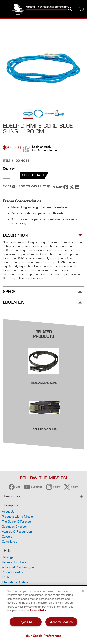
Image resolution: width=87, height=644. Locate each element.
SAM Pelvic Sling (45, 429)
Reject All (25, 622)
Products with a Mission (18, 516)
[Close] (83, 591)
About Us (8, 512)
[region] (43, 615)
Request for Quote (14, 562)
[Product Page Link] (44, 379)
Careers (7, 536)
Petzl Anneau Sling (43, 383)
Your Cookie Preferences (44, 636)
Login (36, 147)
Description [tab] (15, 235)
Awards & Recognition (17, 531)
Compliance (10, 541)
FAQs (6, 577)
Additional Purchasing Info (19, 567)
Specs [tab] (9, 292)
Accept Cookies (61, 622)
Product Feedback (14, 572)
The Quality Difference (16, 521)
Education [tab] (14, 302)
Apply (47, 147)
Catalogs (8, 557)
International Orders (15, 582)
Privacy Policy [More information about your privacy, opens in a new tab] (38, 610)
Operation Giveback (15, 526)
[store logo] (40, 9)
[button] (39, 114)
